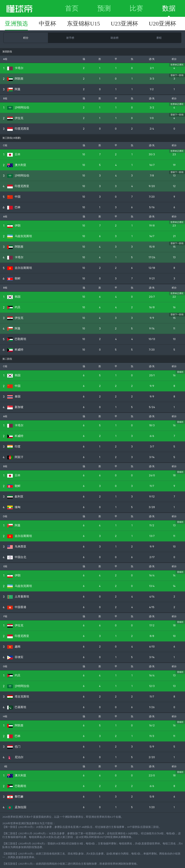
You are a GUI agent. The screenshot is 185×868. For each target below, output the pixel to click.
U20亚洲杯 (162, 24)
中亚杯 (47, 24)
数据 (169, 8)
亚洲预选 (16, 24)
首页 (72, 8)
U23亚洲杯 (124, 24)
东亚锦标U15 (83, 24)
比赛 (136, 8)
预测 (104, 8)
